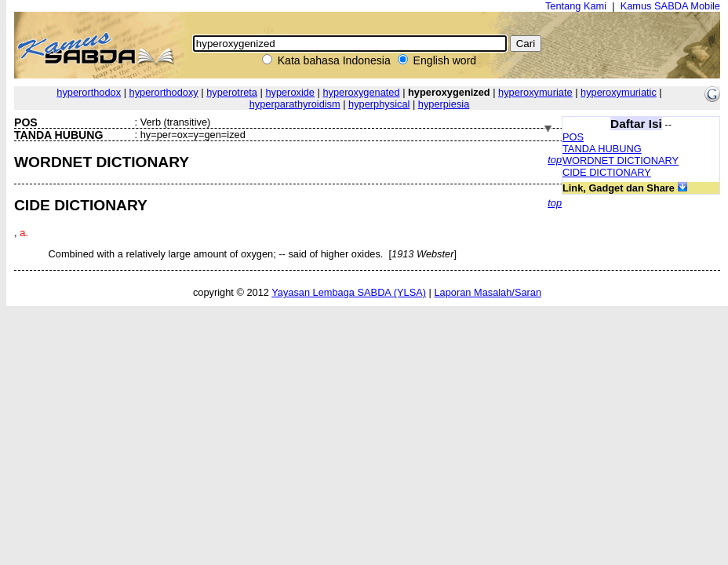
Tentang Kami (576, 6)
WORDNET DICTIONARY (621, 160)
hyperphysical (379, 104)
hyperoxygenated (361, 92)
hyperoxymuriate (535, 92)
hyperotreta (232, 92)
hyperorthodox (89, 92)
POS (573, 137)
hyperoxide (290, 92)
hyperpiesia (444, 104)
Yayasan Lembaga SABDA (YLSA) (349, 292)
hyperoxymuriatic (619, 92)
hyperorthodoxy (164, 92)
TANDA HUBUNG (602, 149)
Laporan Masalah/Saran (488, 292)
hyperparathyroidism (295, 104)
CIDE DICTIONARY (607, 172)
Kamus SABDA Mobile (670, 6)
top (555, 160)
